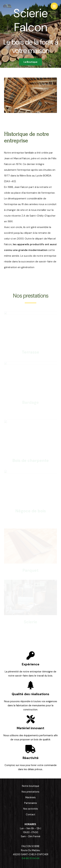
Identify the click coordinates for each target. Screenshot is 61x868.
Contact (31, 815)
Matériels (30, 798)
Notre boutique (31, 786)
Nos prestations (30, 792)
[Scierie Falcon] (7, 6)
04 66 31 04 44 (30, 858)
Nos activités (31, 809)
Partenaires (31, 803)
